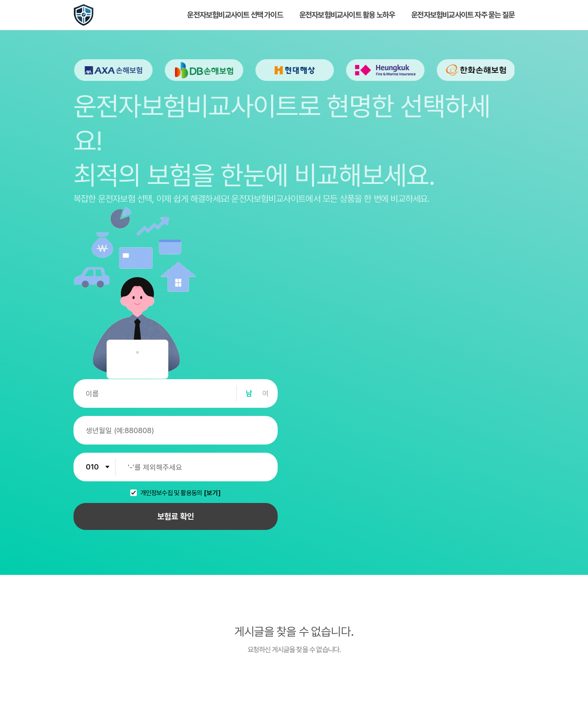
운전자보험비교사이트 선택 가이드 (235, 15)
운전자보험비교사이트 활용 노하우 (347, 15)
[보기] (212, 493)
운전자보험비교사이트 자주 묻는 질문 (463, 15)
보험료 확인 (176, 516)
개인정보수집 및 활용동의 (171, 493)
